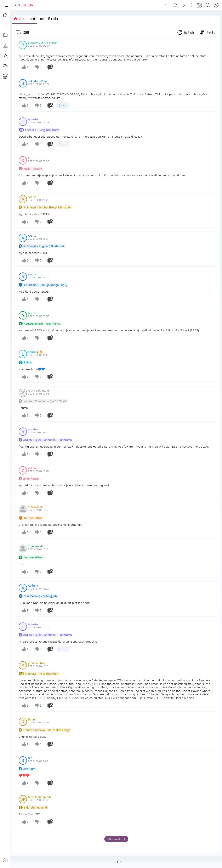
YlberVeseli (35, 507)
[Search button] (208, 5)
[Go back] (166, 5)
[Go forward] (183, 5)
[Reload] (175, 5)
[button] (5, 5)
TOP (121, 862)
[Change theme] (200, 5)
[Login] (216, 5)
